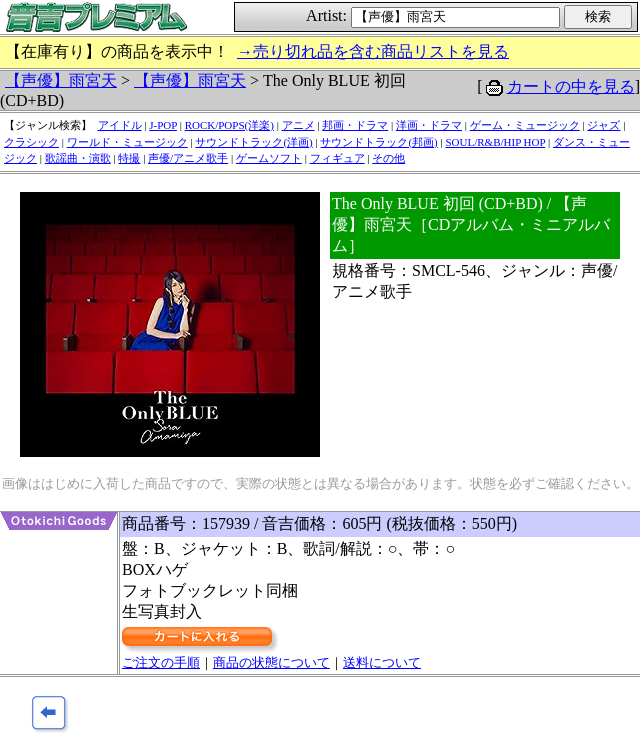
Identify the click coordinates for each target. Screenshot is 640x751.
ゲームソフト (269, 158)
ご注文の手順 (161, 662)
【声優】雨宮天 (61, 80)
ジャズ (603, 125)
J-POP (163, 125)
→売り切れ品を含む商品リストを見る (373, 51)
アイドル (120, 125)
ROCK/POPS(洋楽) (229, 125)
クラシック (31, 142)
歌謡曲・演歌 (78, 158)
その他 (388, 158)
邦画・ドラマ (355, 125)
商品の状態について (271, 662)
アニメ (298, 125)
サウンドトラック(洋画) (253, 142)
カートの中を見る (571, 86)
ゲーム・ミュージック (525, 125)
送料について (382, 662)
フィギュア (337, 158)
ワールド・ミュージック (127, 142)
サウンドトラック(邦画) (378, 142)
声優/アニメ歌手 (188, 158)
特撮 (129, 158)
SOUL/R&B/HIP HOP (495, 142)
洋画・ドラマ (429, 125)
